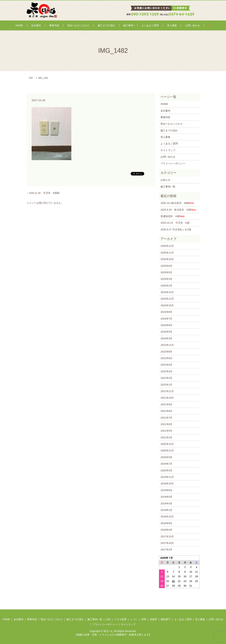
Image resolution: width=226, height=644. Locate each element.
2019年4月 (166, 503)
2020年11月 (167, 451)
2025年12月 (167, 246)
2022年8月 (166, 352)
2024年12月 (167, 292)
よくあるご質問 (142, 25)
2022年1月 (166, 385)
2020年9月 (166, 457)
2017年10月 (167, 543)
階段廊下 (166, 619)
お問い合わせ (175, 25)
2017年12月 (167, 536)
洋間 (144, 619)
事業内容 (63, 25)
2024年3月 (166, 338)
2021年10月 (167, 398)
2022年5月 (166, 365)
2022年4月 (166, 371)
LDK (108, 619)
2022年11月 (167, 345)
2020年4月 (166, 470)
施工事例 (122, 25)
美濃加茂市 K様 (172, 216)
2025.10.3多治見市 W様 (177, 203)
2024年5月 (166, 332)
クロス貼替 (120, 619)
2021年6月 (166, 424)
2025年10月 (167, 259)
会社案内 (49, 25)
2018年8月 (166, 523)
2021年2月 (166, 437)
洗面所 (153, 619)
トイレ (134, 619)
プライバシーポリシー (173, 163)
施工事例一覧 (168, 187)
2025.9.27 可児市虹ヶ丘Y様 (176, 229)
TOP (31, 78)
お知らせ (165, 180)
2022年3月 (166, 378)
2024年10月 (167, 305)
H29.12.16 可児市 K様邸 (46, 193)
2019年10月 (167, 484)
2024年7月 (166, 319)
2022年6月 (166, 358)
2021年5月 (166, 431)
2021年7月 (166, 418)
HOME (37, 25)
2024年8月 (166, 312)
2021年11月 (167, 391)
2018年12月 (167, 517)
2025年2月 (166, 286)
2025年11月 (167, 253)
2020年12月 (167, 444)
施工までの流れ (105, 25)
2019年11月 (167, 477)
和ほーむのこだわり (82, 25)
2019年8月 (166, 490)
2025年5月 (166, 272)
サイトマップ (168, 150)
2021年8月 (166, 411)
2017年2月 (166, 550)
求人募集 (159, 25)
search (189, 25)
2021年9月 (166, 404)
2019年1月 (166, 510)
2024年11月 (167, 299)
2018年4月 (166, 530)
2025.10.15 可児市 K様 (175, 223)
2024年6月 (166, 325)
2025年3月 (166, 279)
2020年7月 (166, 464)
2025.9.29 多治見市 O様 (178, 210)
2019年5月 (166, 497)
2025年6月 (166, 266)
